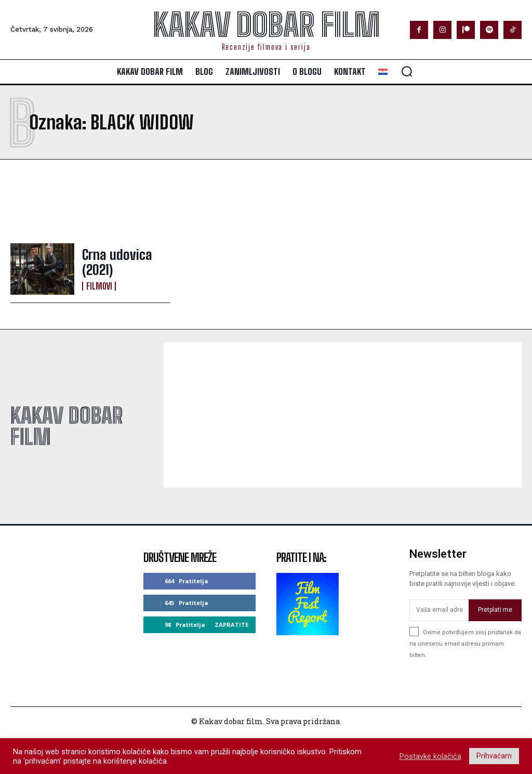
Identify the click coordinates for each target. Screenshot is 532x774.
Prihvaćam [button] (494, 756)
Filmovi (98, 277)
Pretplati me (495, 610)
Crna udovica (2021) (122, 263)
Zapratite (231, 624)
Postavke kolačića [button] (430, 756)
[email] (439, 610)
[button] (407, 71)
